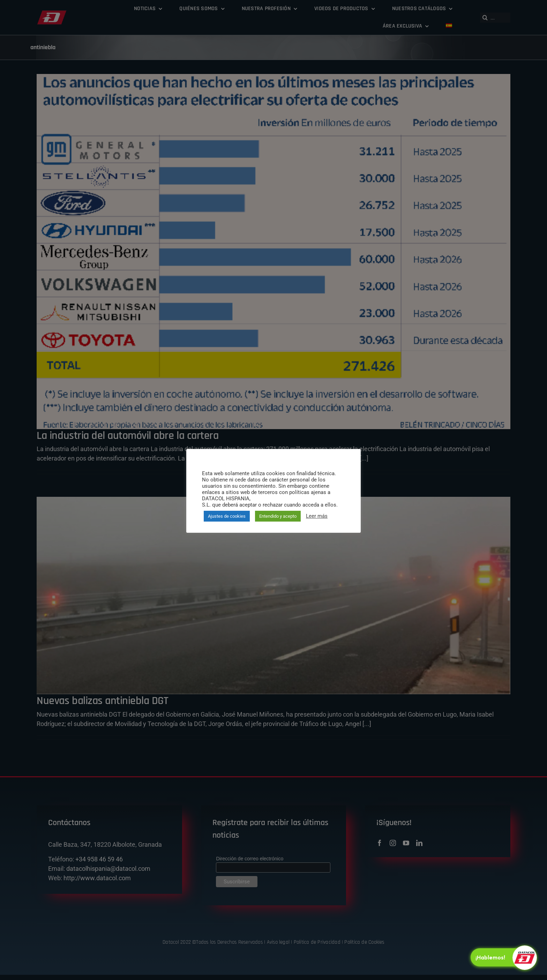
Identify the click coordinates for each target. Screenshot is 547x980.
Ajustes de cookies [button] (227, 516)
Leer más (317, 516)
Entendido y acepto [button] (278, 516)
